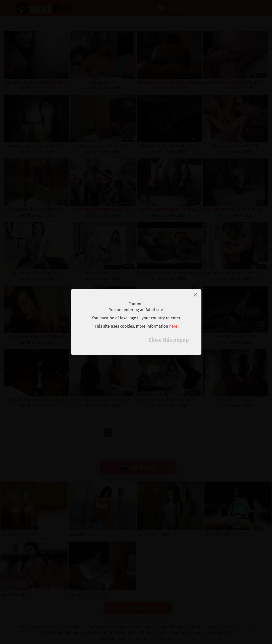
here (173, 326)
